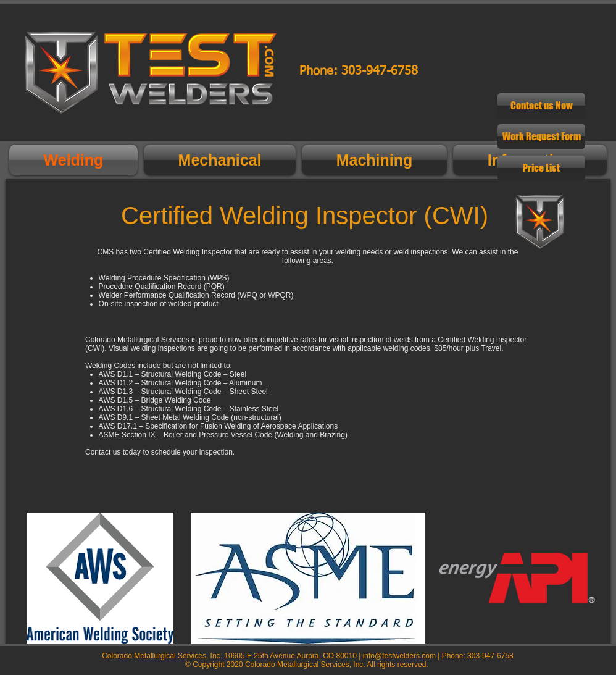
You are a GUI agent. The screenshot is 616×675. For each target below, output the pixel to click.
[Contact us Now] (541, 106)
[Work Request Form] (541, 136)
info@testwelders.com (399, 656)
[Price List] (541, 168)
